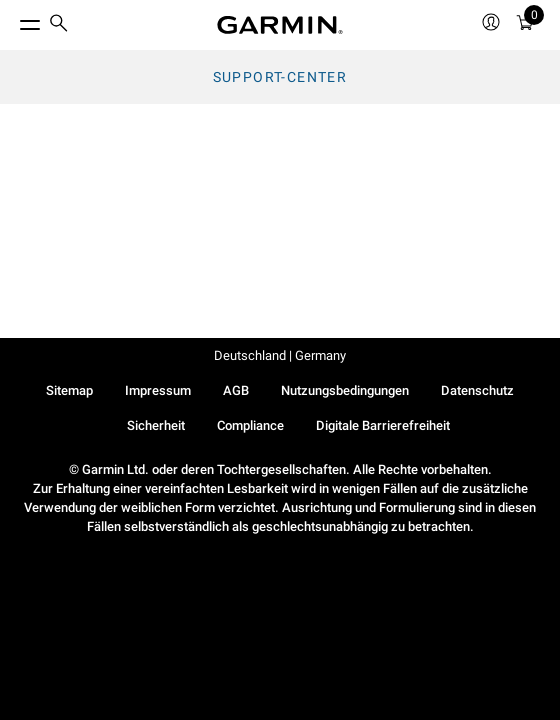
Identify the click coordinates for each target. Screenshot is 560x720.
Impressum (158, 390)
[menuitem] (59, 25)
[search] (59, 25)
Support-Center (280, 77)
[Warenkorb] (525, 25)
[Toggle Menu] (12, 20)
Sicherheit (156, 425)
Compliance (250, 425)
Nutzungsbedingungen (345, 390)
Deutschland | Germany (280, 355)
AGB (236, 390)
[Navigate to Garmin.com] (280, 25)
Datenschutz (477, 390)
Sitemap (69, 390)
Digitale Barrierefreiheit (383, 425)
